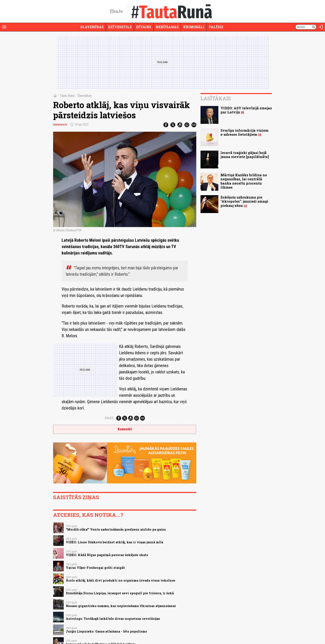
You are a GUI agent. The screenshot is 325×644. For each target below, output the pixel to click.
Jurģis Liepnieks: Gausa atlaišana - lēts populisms (106, 631)
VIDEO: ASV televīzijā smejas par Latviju (246, 110)
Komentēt (125, 429)
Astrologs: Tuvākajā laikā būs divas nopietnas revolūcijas (113, 619)
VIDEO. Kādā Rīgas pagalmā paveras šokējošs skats (107, 555)
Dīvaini (144, 27)
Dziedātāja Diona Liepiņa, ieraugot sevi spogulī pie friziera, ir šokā (120, 593)
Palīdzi (216, 27)
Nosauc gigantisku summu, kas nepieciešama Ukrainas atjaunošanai (121, 606)
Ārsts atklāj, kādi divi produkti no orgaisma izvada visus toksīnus (121, 580)
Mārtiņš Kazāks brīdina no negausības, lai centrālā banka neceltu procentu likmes (244, 181)
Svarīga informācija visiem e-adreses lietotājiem (244, 132)
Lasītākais (216, 98)
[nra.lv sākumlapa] (116, 11)
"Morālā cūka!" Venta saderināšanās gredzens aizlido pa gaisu (116, 529)
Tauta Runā (67, 96)
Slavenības (92, 27)
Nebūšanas (167, 27)
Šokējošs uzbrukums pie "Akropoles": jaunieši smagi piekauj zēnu (244, 201)
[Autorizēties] (321, 27)
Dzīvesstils (120, 27)
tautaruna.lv (60, 124)
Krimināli (194, 27)
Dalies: (109, 418)
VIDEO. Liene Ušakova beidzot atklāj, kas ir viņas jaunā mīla (114, 542)
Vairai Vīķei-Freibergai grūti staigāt (95, 568)
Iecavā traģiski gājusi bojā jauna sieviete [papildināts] (245, 155)
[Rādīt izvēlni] (4, 27)
